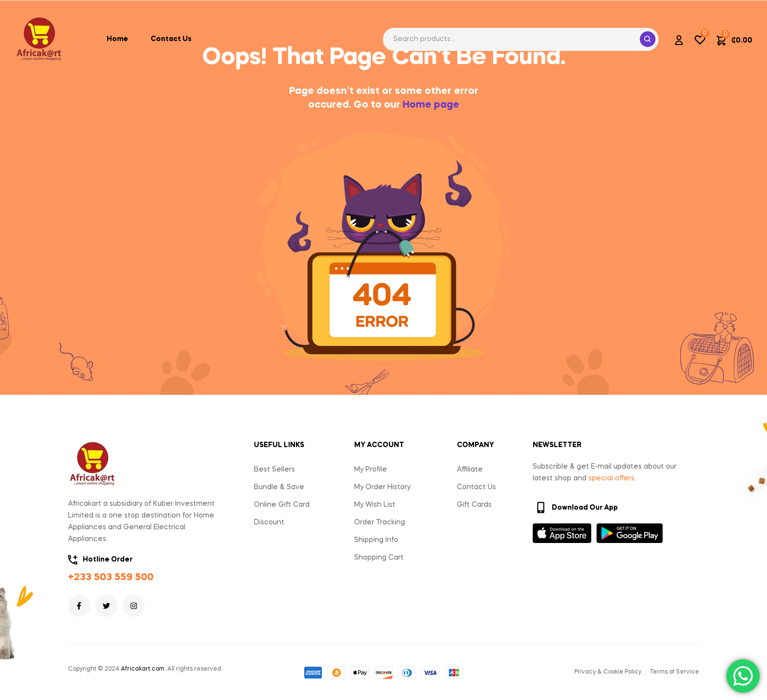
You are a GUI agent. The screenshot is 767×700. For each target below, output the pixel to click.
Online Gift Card (282, 505)
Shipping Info (376, 540)
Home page (431, 105)
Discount (269, 522)
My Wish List (375, 505)
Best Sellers (274, 470)
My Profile (371, 470)
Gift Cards (474, 505)
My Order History (382, 487)
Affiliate (470, 470)
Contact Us (476, 487)
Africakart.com (143, 669)
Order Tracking (380, 522)
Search (648, 39)
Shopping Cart (379, 558)
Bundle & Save (279, 487)
